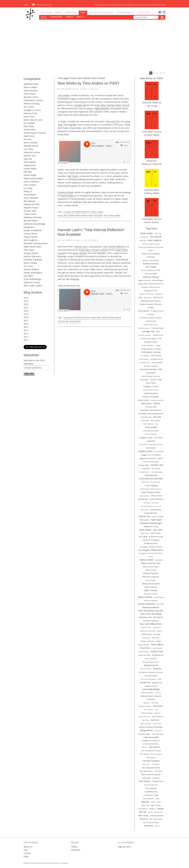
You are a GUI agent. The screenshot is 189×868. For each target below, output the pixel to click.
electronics (146, 403)
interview (145, 482)
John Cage (147, 503)
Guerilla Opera (159, 451)
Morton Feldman (151, 601)
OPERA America (146, 634)
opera (159, 631)
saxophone (145, 682)
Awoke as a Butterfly (152, 164)
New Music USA (145, 617)
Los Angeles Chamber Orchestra (151, 547)
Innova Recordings (157, 472)
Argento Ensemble (145, 280)
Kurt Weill (28, 276)
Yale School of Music (151, 822)
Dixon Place (151, 383)
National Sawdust (151, 607)
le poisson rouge (156, 537)
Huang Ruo (29, 227)
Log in (26, 5)
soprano (157, 713)
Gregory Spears (31, 253)
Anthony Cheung (32, 104)
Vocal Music (143, 809)
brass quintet (144, 311)
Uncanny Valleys (152, 135)
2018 (26, 317)
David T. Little (156, 380)
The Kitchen (146, 764)
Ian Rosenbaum (144, 472)
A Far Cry (158, 233)
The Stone (158, 771)
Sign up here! (124, 847)
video (157, 799)
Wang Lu (28, 191)
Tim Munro (156, 778)
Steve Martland (31, 198)
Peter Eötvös (146, 638)
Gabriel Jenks (30, 165)
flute (157, 424)
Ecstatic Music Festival (151, 390)
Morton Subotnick (32, 256)
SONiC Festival (147, 713)
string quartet (75, 321)
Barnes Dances (152, 222)
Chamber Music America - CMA (151, 339)
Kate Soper (29, 250)
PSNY (83, 12)
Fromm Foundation (151, 434)
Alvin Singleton (31, 240)
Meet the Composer (151, 577)
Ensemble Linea (146, 417)
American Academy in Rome (151, 244)
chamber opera (151, 342)
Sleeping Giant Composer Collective (151, 698)
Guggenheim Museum (148, 458)
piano (159, 641)
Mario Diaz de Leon (33, 120)
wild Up (150, 812)
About (80, 17)
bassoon (159, 294)
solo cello (146, 703)
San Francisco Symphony (148, 679)
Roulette (157, 669)
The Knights (156, 764)
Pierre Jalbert (30, 162)
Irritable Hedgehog (151, 486)
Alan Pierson (144, 237)
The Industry (151, 758)
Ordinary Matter (152, 193)
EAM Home (46, 12)
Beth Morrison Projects (151, 301)
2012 (26, 337)
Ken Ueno (28, 266)
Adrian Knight (30, 175)
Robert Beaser (31, 91)
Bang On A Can (151, 290)
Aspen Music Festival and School (77, 318)
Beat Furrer (29, 136)
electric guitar (144, 400)
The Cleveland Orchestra (151, 751)
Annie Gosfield (30, 143)
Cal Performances (144, 328)
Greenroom (151, 448)
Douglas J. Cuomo (32, 110)
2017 (26, 320)
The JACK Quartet (151, 761)
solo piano (98, 216)
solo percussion (145, 706)
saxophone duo (157, 683)
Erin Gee (28, 139)
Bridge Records (157, 311)
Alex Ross (143, 240)
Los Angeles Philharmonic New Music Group (151, 555)
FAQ (26, 850)
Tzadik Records (151, 792)
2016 (26, 324)
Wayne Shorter (31, 237)
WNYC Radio (143, 816)
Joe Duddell (29, 123)
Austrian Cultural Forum (151, 287)
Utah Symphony (148, 799)
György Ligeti (144, 465)
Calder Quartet (151, 321)
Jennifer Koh (143, 499)
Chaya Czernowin (148, 345)
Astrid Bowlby (67, 196)
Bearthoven (148, 298)
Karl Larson (145, 520)
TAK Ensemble (157, 734)
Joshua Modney (151, 513)
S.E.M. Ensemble (147, 693)
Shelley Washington (33, 273)
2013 (26, 333)
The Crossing (144, 754)
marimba (159, 560)
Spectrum (155, 720)
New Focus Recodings (151, 614)
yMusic (90, 108)
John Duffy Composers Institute (151, 506)
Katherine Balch (31, 84)
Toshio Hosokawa (151, 788)
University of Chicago (151, 795)
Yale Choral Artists (156, 819)
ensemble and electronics (151, 410)
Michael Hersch (31, 146)
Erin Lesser (145, 420)
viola (153, 802)
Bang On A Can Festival (147, 294)
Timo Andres (64, 95)
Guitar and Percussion (151, 462)
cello (158, 332)
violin (159, 802)
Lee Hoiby (28, 149)
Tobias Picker (30, 214)
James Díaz (29, 117)
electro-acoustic (157, 400)
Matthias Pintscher (33, 217)
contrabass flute (145, 363)
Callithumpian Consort (151, 325)
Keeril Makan (30, 195)
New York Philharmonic (151, 624)
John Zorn (144, 510)
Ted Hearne (154, 747)
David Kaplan (144, 380)
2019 (26, 314)
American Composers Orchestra (151, 255)
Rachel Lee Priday (144, 655)
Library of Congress (151, 540)
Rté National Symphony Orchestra (151, 672)
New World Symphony (151, 621)
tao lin (144, 747)
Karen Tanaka (30, 263)
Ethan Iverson (155, 420)
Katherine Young (32, 282)
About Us (28, 847)
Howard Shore (30, 234)
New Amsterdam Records (151, 611)
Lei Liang (28, 188)
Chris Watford (145, 356)
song (156, 710)
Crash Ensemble (157, 363)
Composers (71, 12)
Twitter (74, 847)
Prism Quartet (157, 648)
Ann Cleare (29, 107)
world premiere (157, 816)
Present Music (145, 648)
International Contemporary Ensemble (151, 477)
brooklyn (151, 314)
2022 (26, 304)
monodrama (159, 597)
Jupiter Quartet (80, 253)
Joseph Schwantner (33, 230)
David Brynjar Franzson (35, 133)
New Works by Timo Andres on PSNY (89, 83)
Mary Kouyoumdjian (33, 178)
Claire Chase (156, 356)
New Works (158, 617)
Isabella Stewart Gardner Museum (151, 489)
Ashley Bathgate (158, 280)
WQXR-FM (144, 819)
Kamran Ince (30, 156)
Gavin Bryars (30, 94)
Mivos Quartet (145, 597)
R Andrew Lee (158, 655)
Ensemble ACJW (151, 407)
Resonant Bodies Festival (151, 662)
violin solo (145, 805)
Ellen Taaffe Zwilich (33, 286)
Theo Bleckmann (146, 771)
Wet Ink (143, 812)
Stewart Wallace (31, 269)
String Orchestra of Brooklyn (151, 727)
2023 (26, 301)
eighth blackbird (102, 108)
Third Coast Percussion (151, 775)
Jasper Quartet (144, 496)
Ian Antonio (156, 469)
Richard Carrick (31, 97)
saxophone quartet (151, 686)
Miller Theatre (151, 590)
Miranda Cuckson (151, 594)
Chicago (158, 345)
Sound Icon (146, 720)
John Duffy (29, 126)
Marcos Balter (30, 87)
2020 (26, 311)
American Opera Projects (151, 260)
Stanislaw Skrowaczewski (36, 243)
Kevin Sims (145, 533)
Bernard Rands (31, 221)
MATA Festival (151, 570)
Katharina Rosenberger (35, 224)
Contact (27, 853)
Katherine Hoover (32, 152)
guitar (161, 458)
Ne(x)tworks (157, 627)
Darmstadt (151, 373)
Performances (125, 12)
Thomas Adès (146, 778)
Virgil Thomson (156, 805)
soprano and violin (144, 717)
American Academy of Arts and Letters (151, 249)
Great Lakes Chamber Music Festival (112, 105)
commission (144, 359)
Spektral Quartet (146, 724)
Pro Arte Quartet (144, 652)
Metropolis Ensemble (151, 584)
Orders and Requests (101, 12)
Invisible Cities (155, 482)
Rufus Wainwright (151, 676)
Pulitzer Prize (157, 651)
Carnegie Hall (80, 105)
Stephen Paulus (31, 208)
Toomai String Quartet (151, 785)
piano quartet (144, 645)
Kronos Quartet (155, 533)
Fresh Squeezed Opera (151, 431)
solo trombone (148, 710)
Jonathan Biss (156, 510)
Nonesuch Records (148, 631)
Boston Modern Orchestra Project (151, 306)
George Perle (30, 211)
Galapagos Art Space (146, 438)
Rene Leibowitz (151, 659)
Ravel (91, 216)
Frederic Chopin (96, 212)
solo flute (155, 703)
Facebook (76, 850)
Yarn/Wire (148, 826)
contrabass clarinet (157, 359)
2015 (26, 327)
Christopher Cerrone (33, 100)
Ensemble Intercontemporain (151, 414)
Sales (26, 856)
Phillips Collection (148, 641)
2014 (26, 330)
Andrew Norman (32, 204)
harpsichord (146, 469)
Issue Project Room (151, 492)
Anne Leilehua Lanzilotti (151, 270)
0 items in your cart (42, 5)
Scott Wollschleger (32, 279)
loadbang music (151, 543)
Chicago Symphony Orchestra (151, 349)
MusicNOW (160, 604)
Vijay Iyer (28, 159)
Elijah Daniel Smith (32, 247)
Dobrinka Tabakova (33, 260)
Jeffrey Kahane (156, 496)
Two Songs (152, 106)
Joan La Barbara (31, 182)
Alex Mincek (29, 201)
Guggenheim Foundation (151, 455)
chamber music (158, 335)
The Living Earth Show (151, 768)
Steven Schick (157, 724)
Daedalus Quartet (151, 366)
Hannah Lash (81, 247)
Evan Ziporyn (149, 424)
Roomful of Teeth (146, 669)
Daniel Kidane (30, 169)
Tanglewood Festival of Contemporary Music (151, 742)
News (58, 12)
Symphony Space (144, 734)
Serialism (158, 693)
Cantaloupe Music (157, 328)
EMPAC (157, 403)
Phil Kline (28, 172)
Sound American (158, 717)
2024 (26, 298)
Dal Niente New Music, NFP (151, 369)
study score (158, 731)
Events (70, 17)
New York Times (146, 627)
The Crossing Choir (156, 754)
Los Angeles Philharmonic (151, 550)
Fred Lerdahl (30, 185)
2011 (26, 340)
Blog (44, 17)
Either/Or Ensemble (151, 397)
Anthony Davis (31, 113)
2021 (26, 307)
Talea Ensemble (151, 737)
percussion (157, 634)
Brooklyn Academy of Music (151, 318)
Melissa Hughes (151, 580)
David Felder (30, 130)
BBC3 (141, 298)
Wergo (160, 809)
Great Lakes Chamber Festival (93, 250)
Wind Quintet (158, 812)
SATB (159, 679)
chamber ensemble (145, 335)
